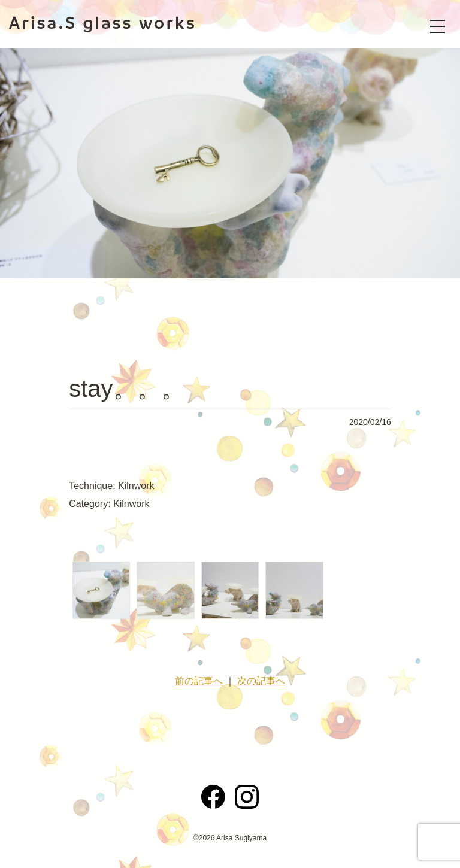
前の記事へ (199, 681)
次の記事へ (261, 681)
